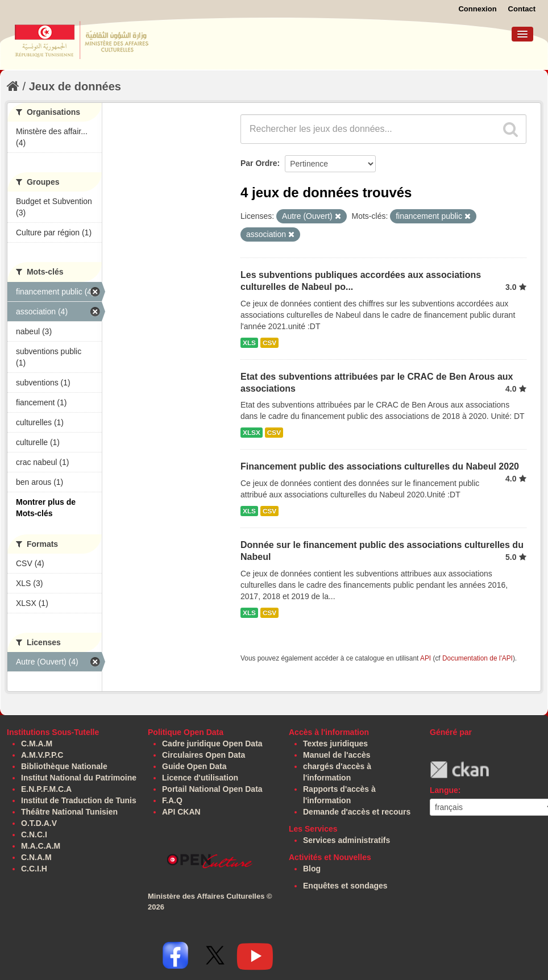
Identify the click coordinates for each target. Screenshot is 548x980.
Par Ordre (259, 163)
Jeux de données (75, 86)
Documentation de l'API (478, 658)
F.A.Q (172, 800)
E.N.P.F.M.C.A (46, 789)
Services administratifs (346, 840)
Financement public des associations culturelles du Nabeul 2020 (380, 466)
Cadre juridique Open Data (212, 744)
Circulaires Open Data (204, 755)
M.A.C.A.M (41, 846)
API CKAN (181, 812)
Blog (312, 869)
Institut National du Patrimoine (79, 778)
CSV (269, 343)
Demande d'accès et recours (357, 812)
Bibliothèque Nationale (64, 766)
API (425, 658)
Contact (522, 9)
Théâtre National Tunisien (69, 812)
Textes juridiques (335, 744)
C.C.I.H (34, 869)
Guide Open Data (194, 766)
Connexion (477, 9)
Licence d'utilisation (200, 778)
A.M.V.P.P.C (42, 755)
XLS (249, 343)
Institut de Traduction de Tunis (79, 800)
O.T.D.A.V (39, 823)
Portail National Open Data (212, 789)
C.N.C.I (34, 834)
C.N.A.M (36, 857)
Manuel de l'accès (337, 755)
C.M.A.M (37, 744)
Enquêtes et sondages (345, 886)
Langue (444, 790)
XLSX (252, 433)
